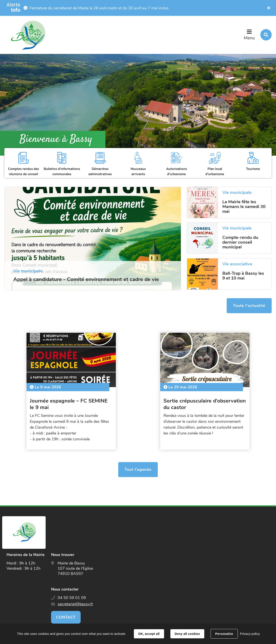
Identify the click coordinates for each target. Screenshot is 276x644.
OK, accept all (149, 634)
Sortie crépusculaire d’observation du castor (194, 402)
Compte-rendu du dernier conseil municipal (240, 242)
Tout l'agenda (138, 468)
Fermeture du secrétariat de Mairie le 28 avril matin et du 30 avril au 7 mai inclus (99, 8)
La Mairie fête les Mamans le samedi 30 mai (244, 207)
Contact (66, 615)
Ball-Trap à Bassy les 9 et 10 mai (243, 276)
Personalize (224, 634)
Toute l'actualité (249, 306)
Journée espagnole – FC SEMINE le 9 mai (71, 402)
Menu (249, 38)
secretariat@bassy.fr (75, 602)
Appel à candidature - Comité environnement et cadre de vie (86, 279)
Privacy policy (250, 634)
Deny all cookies (187, 634)
